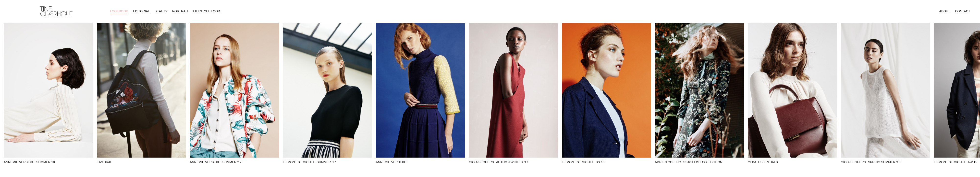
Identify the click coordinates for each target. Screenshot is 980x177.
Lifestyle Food (207, 11)
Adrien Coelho (689, 162)
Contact (963, 11)
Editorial (141, 11)
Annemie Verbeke (29, 162)
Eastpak (104, 162)
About (945, 11)
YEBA (763, 162)
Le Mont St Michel (309, 162)
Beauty (161, 11)
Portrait (180, 11)
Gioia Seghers (498, 162)
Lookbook (119, 11)
